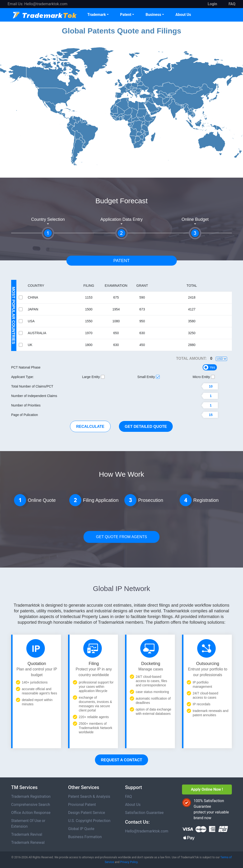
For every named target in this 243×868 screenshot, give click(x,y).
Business (153, 15)
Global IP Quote (81, 829)
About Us (183, 15)
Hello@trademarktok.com (46, 4)
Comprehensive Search (31, 805)
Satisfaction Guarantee (144, 813)
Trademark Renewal (28, 843)
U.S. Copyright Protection (89, 821)
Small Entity (149, 377)
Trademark (97, 15)
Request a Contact (121, 760)
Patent (126, 15)
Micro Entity (204, 377)
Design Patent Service (86, 813)
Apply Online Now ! (207, 789)
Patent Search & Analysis (89, 796)
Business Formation (85, 837)
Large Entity (93, 377)
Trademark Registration (31, 796)
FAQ (129, 796)
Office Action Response (31, 813)
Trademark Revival (27, 834)
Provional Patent (82, 805)
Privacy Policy (129, 862)
